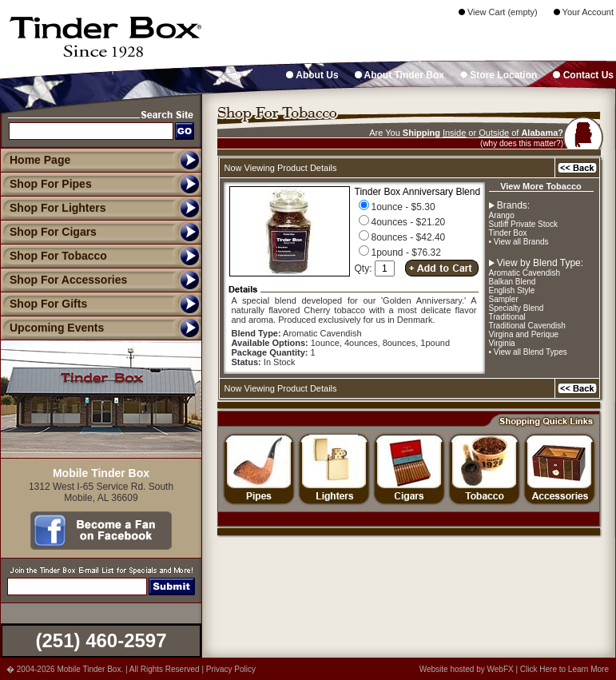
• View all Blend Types (528, 352)
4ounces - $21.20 (402, 222)
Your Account (584, 12)
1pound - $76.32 (400, 253)
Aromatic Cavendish (525, 273)
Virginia (502, 343)
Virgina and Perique (524, 334)
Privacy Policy (231, 669)
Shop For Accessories (64, 280)
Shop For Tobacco (54, 256)
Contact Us (583, 75)
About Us (312, 75)
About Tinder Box (399, 75)
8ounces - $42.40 (402, 237)
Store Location (499, 75)
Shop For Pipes (46, 184)
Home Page (40, 160)
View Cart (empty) (498, 12)
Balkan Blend (513, 282)
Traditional (507, 317)
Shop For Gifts (44, 304)
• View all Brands (519, 242)
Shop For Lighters (53, 208)
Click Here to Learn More (564, 669)
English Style (512, 290)
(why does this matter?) (522, 143)
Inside (454, 133)
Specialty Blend (517, 308)
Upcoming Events (52, 328)
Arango (502, 215)
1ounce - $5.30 (397, 207)
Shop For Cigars (48, 232)
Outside (494, 133)
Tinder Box (508, 233)
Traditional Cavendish (527, 326)
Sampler (504, 299)
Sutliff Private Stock (524, 224)
